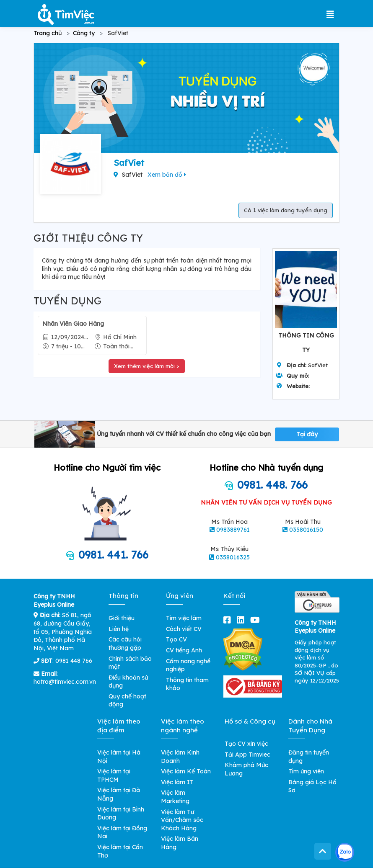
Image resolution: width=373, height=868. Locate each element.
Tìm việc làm (184, 618)
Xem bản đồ (167, 175)
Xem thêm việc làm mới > (147, 366)
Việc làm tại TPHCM (114, 775)
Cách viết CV (184, 629)
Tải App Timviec (247, 755)
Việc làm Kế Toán (186, 771)
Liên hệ (119, 629)
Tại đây (307, 434)
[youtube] (257, 620)
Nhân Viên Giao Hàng (73, 324)
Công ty (84, 33)
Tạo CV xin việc (246, 744)
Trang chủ (48, 33)
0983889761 (233, 530)
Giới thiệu (122, 618)
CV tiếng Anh (184, 650)
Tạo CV (176, 639)
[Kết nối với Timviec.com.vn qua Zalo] (345, 852)
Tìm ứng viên (306, 771)
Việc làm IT (177, 782)
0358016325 (233, 557)
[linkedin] (242, 620)
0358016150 (306, 530)
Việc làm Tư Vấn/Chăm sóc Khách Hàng (182, 820)
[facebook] (229, 620)
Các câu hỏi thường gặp (125, 644)
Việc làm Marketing (175, 797)
